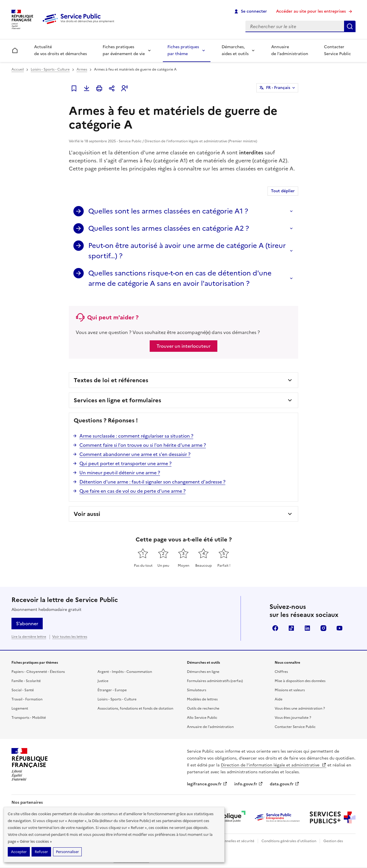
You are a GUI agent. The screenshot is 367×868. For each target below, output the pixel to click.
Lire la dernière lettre (29, 637)
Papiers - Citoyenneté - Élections (38, 672)
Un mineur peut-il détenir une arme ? (120, 473)
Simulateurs (197, 690)
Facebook (275, 628)
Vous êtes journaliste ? (293, 718)
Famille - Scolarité (26, 681)
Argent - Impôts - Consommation (125, 672)
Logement (20, 708)
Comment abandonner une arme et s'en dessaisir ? (135, 454)
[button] (124, 88)
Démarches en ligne (203, 672)
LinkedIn (307, 628)
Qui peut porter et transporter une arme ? (125, 463)
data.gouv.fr (285, 784)
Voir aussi (87, 514)
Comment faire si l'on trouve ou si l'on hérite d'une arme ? (143, 445)
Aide (279, 699)
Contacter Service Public (337, 50)
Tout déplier (283, 191)
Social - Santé (23, 690)
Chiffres (281, 672)
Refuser (41, 852)
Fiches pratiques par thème (183, 50)
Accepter (19, 852)
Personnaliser (67, 852)
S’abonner (27, 624)
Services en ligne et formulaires (117, 400)
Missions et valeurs (290, 690)
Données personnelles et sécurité (227, 841)
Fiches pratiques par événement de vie (124, 50)
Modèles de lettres (202, 699)
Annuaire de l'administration (210, 727)
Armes (82, 69)
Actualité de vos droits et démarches (60, 50)
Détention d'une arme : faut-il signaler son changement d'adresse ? (152, 482)
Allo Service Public (202, 718)
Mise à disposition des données (300, 681)
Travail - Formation (27, 699)
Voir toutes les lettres (70, 637)
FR (278, 88)
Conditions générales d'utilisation (289, 841)
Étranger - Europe (112, 690)
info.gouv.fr (249, 784)
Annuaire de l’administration (290, 50)
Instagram (323, 628)
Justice (103, 681)
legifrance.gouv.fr (207, 784)
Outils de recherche (203, 708)
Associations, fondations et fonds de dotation (135, 708)
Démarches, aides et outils (235, 50)
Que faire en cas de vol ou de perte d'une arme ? (132, 491)
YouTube (339, 628)
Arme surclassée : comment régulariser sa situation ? (136, 436)
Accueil (18, 69)
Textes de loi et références (111, 380)
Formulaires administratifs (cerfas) (215, 681)
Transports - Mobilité (29, 718)
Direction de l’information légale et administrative (274, 765)
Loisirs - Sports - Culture (50, 69)
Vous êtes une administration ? (300, 708)
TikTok (291, 628)
